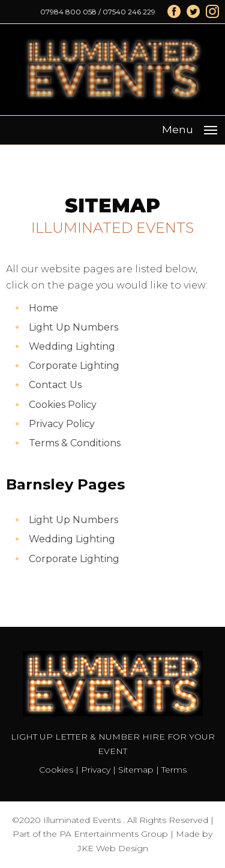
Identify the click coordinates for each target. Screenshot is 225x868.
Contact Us (55, 385)
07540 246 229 (129, 12)
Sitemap (136, 770)
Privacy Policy (62, 424)
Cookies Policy (63, 405)
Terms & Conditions (75, 443)
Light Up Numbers (73, 327)
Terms (174, 770)
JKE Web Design (113, 848)
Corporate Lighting (74, 366)
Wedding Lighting (72, 346)
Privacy (96, 770)
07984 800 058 (68, 12)
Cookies (56, 770)
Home (43, 308)
